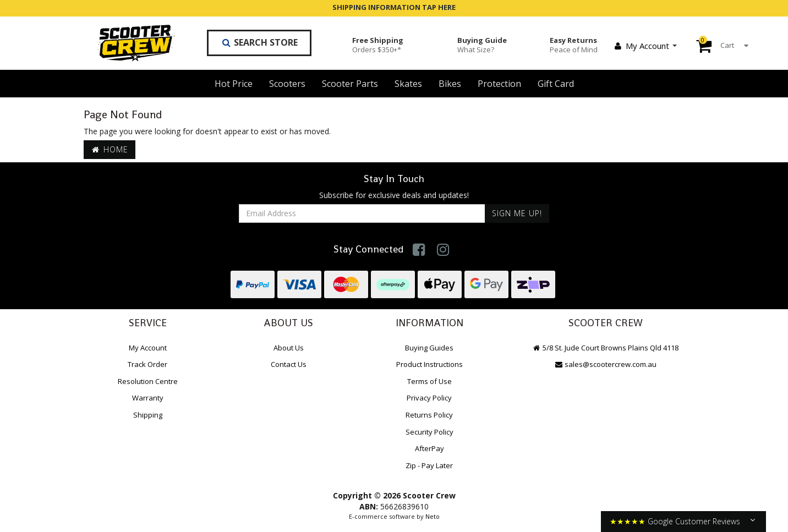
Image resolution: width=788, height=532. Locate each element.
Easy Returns (574, 45)
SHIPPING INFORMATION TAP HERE (394, 7)
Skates (408, 84)
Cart (714, 45)
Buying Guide (482, 45)
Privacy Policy (429, 398)
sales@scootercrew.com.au (605, 364)
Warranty (148, 398)
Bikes (450, 84)
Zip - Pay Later (429, 465)
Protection (499, 84)
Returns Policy (429, 415)
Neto (433, 516)
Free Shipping (378, 45)
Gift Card (556, 84)
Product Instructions (429, 364)
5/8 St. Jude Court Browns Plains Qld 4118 (605, 348)
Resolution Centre (148, 381)
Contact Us (289, 364)
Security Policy (429, 432)
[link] (419, 249)
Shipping (148, 415)
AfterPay (429, 448)
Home (110, 149)
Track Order (147, 364)
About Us (289, 348)
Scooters (287, 84)
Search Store (259, 42)
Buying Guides (429, 348)
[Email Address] (362, 213)
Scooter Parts (350, 84)
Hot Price (234, 84)
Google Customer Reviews (694, 521)
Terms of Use (429, 381)
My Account (645, 46)
